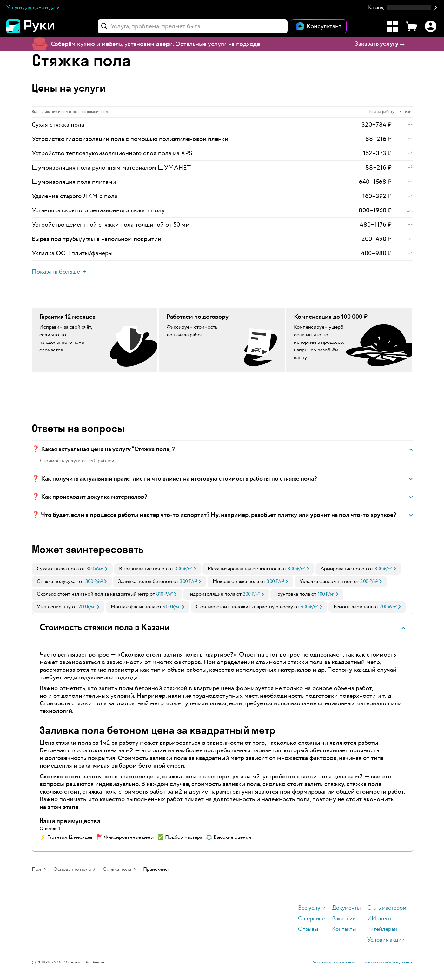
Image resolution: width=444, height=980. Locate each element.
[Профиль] (431, 26)
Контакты (344, 929)
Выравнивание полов (143, 569)
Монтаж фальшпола (133, 607)
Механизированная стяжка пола (244, 569)
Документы (346, 908)
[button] (403, 8)
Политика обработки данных (387, 963)
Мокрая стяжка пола (236, 581)
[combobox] (193, 26)
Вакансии (344, 919)
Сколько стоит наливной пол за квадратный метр (93, 594)
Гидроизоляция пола (212, 594)
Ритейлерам (382, 929)
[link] (72, 569)
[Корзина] (412, 26)
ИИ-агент (379, 919)
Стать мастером (387, 908)
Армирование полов (344, 569)
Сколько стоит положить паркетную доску (244, 607)
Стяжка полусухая (57, 581)
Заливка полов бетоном (145, 581)
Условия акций (386, 940)
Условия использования (334, 963)
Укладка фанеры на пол (326, 581)
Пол (36, 869)
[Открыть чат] (319, 26)
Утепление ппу (54, 607)
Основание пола (72, 869)
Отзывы (308, 929)
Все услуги (312, 908)
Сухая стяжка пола (58, 569)
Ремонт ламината (353, 607)
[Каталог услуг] (393, 26)
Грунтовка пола (293, 594)
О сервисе (311, 919)
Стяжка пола (117, 869)
